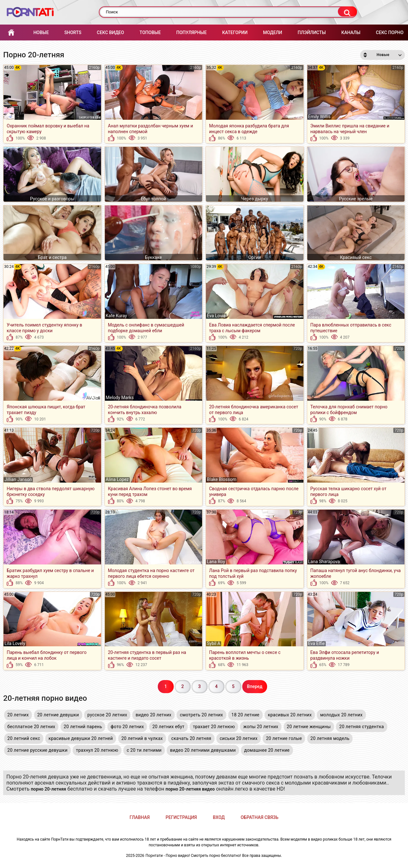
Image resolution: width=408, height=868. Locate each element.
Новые (41, 32)
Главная (11, 33)
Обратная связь (259, 817)
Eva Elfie (317, 643)
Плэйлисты (312, 32)
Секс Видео (110, 32)
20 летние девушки (58, 715)
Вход (219, 817)
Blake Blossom (222, 479)
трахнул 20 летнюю (97, 750)
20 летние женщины (309, 727)
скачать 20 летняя (191, 738)
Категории (235, 32)
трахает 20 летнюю (214, 727)
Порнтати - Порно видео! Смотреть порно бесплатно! (193, 856)
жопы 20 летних (261, 727)
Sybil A (214, 643)
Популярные (191, 32)
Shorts (73, 32)
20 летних (18, 715)
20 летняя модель (330, 738)
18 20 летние (245, 715)
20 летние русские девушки (37, 750)
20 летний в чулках (142, 738)
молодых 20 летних (341, 715)
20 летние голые (284, 738)
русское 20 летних (107, 715)
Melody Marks (120, 398)
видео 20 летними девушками (203, 750)
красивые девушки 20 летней (81, 738)
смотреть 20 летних (201, 715)
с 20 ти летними (144, 750)
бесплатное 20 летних (31, 727)
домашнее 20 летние (267, 750)
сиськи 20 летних (239, 738)
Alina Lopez (117, 479)
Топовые (150, 32)
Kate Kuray (117, 316)
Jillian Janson (18, 479)
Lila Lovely (15, 643)
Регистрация (181, 817)
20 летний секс (24, 738)
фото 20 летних (127, 727)
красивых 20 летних (290, 715)
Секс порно (390, 32)
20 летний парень (83, 727)
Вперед (255, 686)
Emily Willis (319, 117)
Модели (273, 32)
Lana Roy (216, 562)
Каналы (351, 32)
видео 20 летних (153, 715)
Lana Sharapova (324, 562)
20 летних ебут (168, 727)
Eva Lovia (216, 316)
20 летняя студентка (361, 727)
